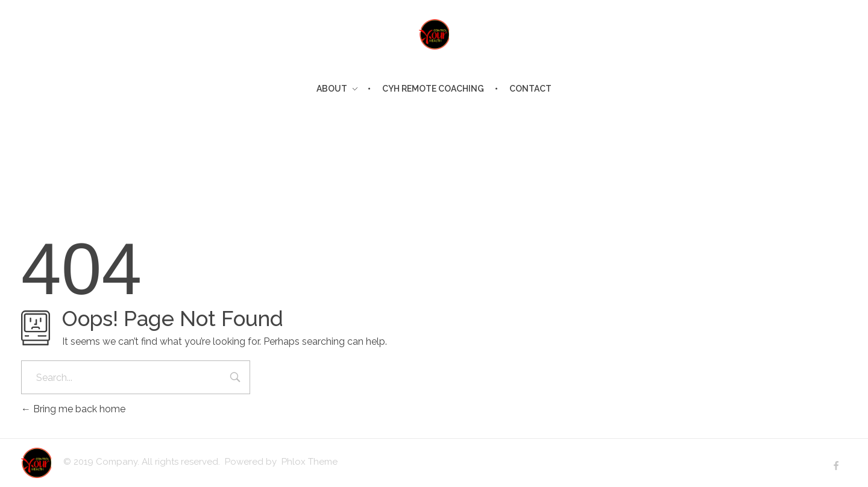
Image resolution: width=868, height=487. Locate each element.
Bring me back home (73, 409)
